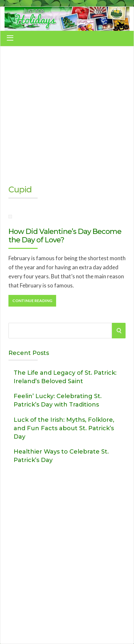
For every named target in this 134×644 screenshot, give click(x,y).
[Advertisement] (67, 113)
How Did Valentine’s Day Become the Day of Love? (65, 236)
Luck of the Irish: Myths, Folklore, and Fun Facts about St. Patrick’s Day (64, 428)
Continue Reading (32, 301)
